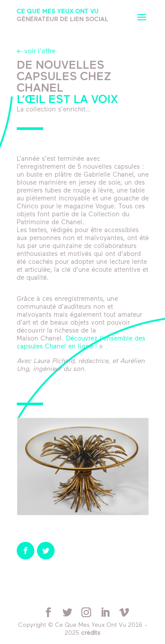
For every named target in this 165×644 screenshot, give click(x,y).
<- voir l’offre (36, 52)
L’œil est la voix (68, 100)
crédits (91, 633)
